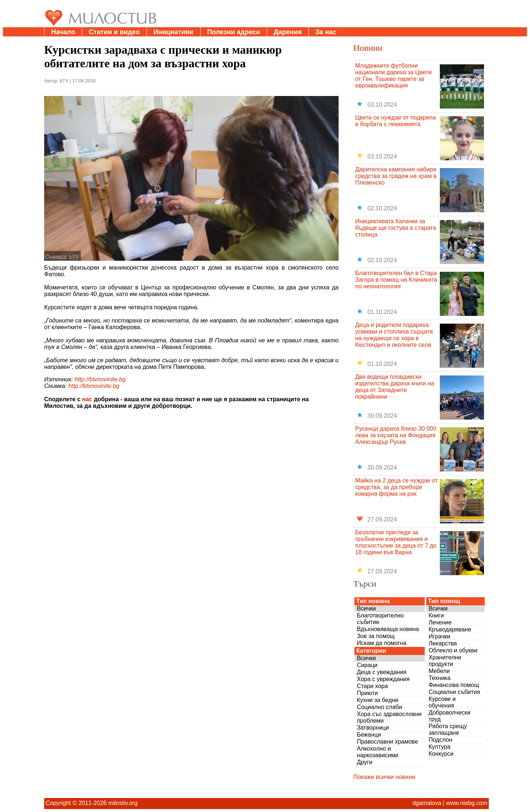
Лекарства (443, 643)
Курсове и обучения (442, 702)
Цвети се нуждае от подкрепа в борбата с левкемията (395, 121)
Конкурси (441, 754)
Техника (439, 678)
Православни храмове (387, 742)
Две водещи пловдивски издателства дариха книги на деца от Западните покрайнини (395, 387)
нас (87, 399)
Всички (366, 608)
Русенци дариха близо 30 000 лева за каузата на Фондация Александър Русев (396, 435)
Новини (368, 48)
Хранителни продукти (445, 661)
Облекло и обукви (453, 650)
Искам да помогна (381, 643)
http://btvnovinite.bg (100, 379)
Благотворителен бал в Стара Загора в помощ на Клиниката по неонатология (396, 280)
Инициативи (174, 32)
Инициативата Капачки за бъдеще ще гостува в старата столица (396, 228)
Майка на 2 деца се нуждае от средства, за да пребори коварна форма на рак (397, 487)
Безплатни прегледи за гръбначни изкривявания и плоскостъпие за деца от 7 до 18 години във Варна (396, 542)
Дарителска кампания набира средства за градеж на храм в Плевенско (396, 176)
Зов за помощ (376, 636)
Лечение (440, 622)
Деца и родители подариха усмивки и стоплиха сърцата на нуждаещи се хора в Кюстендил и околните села (394, 335)
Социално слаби (379, 707)
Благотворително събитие (380, 619)
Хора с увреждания (383, 679)
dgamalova (427, 803)
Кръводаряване (450, 629)
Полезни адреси (234, 32)
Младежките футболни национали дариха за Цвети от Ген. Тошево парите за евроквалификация (393, 76)
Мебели (439, 671)
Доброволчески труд (449, 716)
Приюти (367, 693)
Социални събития (454, 692)
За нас (326, 32)
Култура (439, 747)
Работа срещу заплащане (448, 729)
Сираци (367, 665)
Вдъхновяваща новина (388, 629)
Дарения (288, 32)
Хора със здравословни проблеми (389, 717)
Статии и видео (114, 32)
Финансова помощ (454, 685)
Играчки (439, 636)
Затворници (373, 728)
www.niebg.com (467, 803)
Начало (63, 32)
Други (364, 762)
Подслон (440, 740)
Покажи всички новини (384, 777)
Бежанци (369, 735)
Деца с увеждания (381, 672)
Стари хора (372, 686)
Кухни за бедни (377, 700)
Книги (436, 615)
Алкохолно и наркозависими (377, 752)
